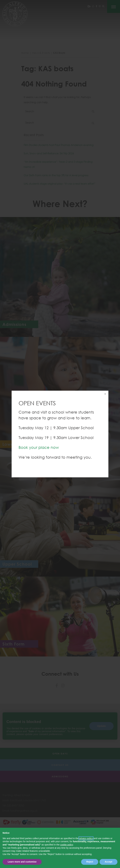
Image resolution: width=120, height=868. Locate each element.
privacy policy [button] (86, 838)
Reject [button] (90, 862)
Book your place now (39, 447)
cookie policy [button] (67, 845)
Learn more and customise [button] (22, 862)
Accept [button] (108, 862)
